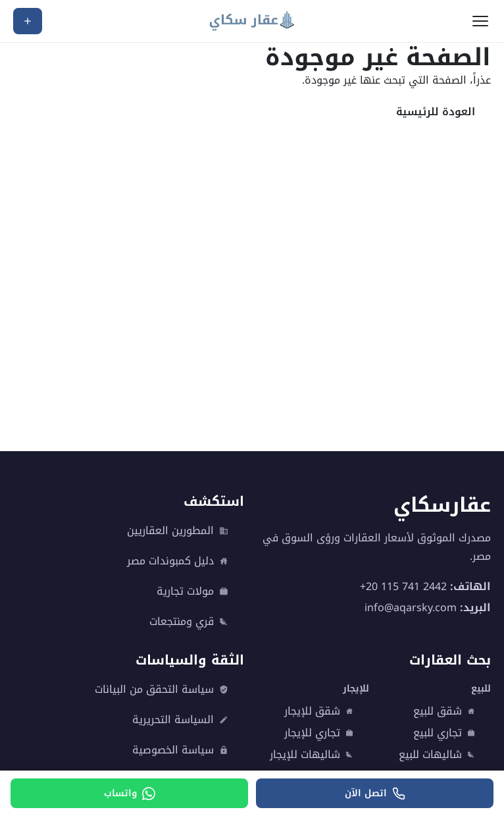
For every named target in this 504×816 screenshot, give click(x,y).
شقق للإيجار (319, 711)
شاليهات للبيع (437, 755)
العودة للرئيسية (436, 112)
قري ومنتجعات (189, 622)
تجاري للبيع (444, 733)
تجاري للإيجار (319, 733)
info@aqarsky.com (411, 607)
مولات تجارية (192, 591)
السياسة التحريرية (180, 720)
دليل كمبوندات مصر (178, 561)
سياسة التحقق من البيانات (162, 690)
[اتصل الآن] (375, 793)
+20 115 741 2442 (403, 586)
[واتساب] (129, 793)
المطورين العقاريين (178, 531)
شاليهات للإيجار (312, 755)
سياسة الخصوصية (180, 750)
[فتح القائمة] (480, 21)
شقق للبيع (444, 711)
